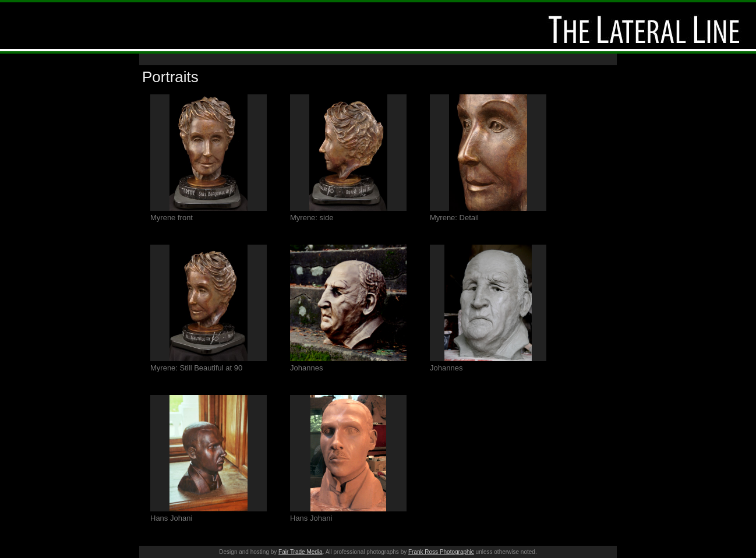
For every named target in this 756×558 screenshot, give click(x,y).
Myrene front (172, 218)
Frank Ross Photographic (441, 552)
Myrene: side (312, 218)
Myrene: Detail (454, 218)
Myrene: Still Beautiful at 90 (196, 368)
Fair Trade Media (301, 552)
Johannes (306, 368)
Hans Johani (171, 518)
